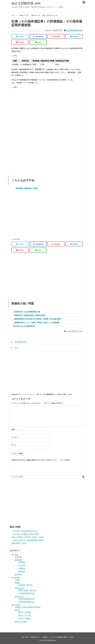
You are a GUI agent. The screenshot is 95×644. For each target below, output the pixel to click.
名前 (14, 429)
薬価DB (45, 637)
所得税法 (22, 562)
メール (15, 437)
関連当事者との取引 (19, 543)
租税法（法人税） (25, 615)
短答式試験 (16, 578)
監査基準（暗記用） (26, 585)
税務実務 (18, 560)
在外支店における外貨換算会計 (24, 326)
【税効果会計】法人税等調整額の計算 (27, 312)
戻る (14, 348)
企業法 (17, 580)
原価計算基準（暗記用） (28, 590)
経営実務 (18, 574)
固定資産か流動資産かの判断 (27, 188)
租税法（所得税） (25, 612)
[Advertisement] (47, 112)
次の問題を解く (18, 342)
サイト (14, 445)
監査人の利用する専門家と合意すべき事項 (28, 537)
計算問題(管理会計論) (27, 593)
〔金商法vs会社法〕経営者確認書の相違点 (28, 540)
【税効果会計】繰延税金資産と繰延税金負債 (29, 315)
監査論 (17, 583)
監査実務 (18, 557)
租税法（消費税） (25, 619)
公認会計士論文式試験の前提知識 (28, 607)
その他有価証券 (72, 331)
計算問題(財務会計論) (74, 30)
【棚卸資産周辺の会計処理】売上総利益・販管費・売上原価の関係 (37, 319)
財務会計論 (19, 597)
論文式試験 (16, 605)
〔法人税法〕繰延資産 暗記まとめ (24, 531)
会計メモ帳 (25, 637)
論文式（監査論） (22, 622)
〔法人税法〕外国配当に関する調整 (25, 534)
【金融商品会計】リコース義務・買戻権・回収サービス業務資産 (36, 322)
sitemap (71, 637)
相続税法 (22, 571)
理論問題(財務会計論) (27, 599)
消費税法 (22, 568)
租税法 (17, 610)
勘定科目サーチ (36, 637)
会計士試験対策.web (26, 3)
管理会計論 (19, 588)
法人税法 (22, 565)
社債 (81, 331)
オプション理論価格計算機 (58, 637)
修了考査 (15, 555)
